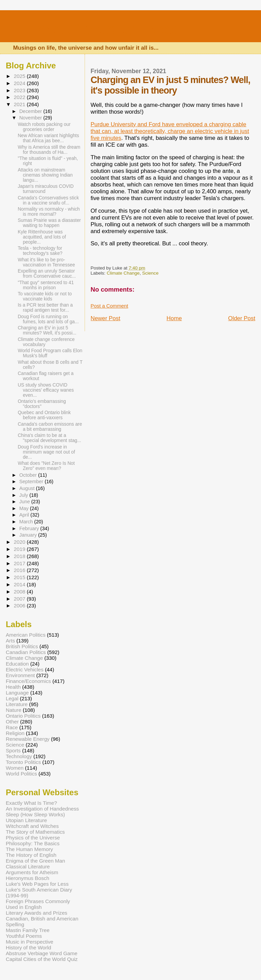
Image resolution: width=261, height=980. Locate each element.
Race (12, 727)
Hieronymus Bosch (28, 878)
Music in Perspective (30, 942)
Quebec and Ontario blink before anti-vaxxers (44, 415)
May (25, 508)
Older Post (242, 318)
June (25, 502)
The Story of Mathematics (35, 832)
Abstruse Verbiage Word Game (42, 953)
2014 (20, 584)
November (31, 118)
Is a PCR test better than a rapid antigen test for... (45, 308)
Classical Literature (28, 867)
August (28, 488)
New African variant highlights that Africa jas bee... (48, 138)
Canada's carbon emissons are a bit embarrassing (50, 427)
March (27, 522)
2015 (20, 577)
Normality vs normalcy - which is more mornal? (49, 212)
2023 (20, 90)
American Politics (26, 635)
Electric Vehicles (25, 669)
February (30, 528)
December (31, 111)
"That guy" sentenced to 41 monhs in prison (46, 285)
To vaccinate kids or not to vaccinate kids (45, 296)
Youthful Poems (24, 936)
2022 (20, 97)
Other (12, 722)
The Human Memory (29, 849)
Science (150, 273)
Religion (15, 733)
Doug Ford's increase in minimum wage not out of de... (46, 452)
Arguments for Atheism (32, 872)
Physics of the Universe (33, 838)
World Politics (21, 774)
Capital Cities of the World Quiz (42, 959)
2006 (20, 606)
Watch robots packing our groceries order (44, 127)
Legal (12, 698)
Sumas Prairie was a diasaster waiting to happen (49, 223)
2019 (20, 549)
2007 (20, 599)
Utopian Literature (26, 820)
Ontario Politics (23, 716)
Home (174, 318)
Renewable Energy (28, 739)
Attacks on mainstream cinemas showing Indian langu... (45, 175)
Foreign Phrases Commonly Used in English (38, 904)
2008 (20, 592)
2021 (20, 104)
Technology (19, 756)
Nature (14, 710)
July (24, 495)
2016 (20, 570)
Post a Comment (110, 306)
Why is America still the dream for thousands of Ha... (49, 150)
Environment (20, 675)
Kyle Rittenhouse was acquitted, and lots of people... (42, 237)
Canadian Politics (26, 652)
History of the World (29, 948)
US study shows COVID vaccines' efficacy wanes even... (46, 390)
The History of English (31, 855)
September (32, 481)
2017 (20, 563)
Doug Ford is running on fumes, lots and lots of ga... (48, 319)
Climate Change (123, 273)
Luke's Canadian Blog (96, 29)
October (29, 475)
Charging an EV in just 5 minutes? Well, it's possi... (47, 330)
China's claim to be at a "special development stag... (49, 438)
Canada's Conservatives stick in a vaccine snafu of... (48, 200)
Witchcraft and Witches (32, 826)
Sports (13, 750)
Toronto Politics (23, 762)
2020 (20, 542)
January (29, 535)
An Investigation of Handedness (42, 809)
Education (17, 664)
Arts (10, 641)
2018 (20, 556)
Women (15, 768)
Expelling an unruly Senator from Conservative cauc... (47, 274)
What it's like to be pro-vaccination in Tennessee (46, 262)
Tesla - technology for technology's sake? (40, 251)
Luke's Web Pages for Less (37, 884)
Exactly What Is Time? (31, 803)
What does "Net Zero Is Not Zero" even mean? (46, 466)
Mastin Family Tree (28, 930)
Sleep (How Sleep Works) (35, 814)
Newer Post (106, 318)
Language (17, 693)
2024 (20, 83)
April (25, 515)
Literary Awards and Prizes (37, 913)
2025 (20, 76)
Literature (17, 704)
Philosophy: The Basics (33, 843)
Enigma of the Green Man (36, 861)
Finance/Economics (28, 681)
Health (13, 687)
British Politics (22, 646)
